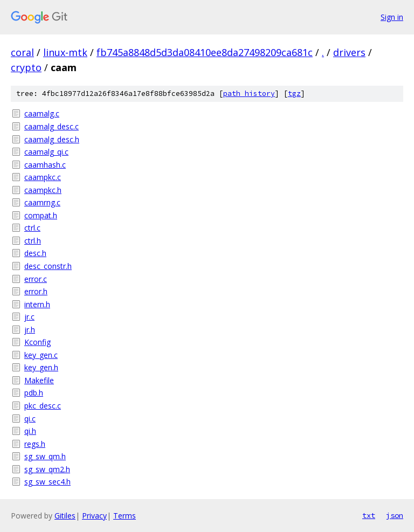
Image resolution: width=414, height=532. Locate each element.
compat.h (41, 215)
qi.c (30, 419)
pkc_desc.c (43, 406)
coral (22, 52)
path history (249, 94)
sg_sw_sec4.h (47, 482)
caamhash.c (45, 165)
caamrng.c (42, 202)
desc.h (35, 253)
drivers (349, 52)
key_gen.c (41, 355)
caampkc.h (43, 190)
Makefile (39, 380)
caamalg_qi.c (46, 152)
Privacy (94, 516)
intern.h (37, 304)
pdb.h (34, 393)
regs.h (35, 444)
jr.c (29, 317)
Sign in (392, 17)
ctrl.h (33, 241)
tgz (294, 94)
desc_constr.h (48, 266)
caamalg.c (42, 113)
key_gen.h (41, 367)
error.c (36, 279)
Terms (125, 516)
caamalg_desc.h (52, 139)
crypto (26, 67)
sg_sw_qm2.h (47, 469)
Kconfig (37, 342)
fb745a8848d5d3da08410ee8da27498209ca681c (205, 52)
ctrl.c (32, 228)
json (395, 515)
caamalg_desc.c (51, 126)
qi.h (30, 431)
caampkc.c (43, 177)
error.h (36, 291)
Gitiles (65, 516)
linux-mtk (65, 52)
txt (369, 515)
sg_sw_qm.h (45, 456)
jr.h (30, 330)
